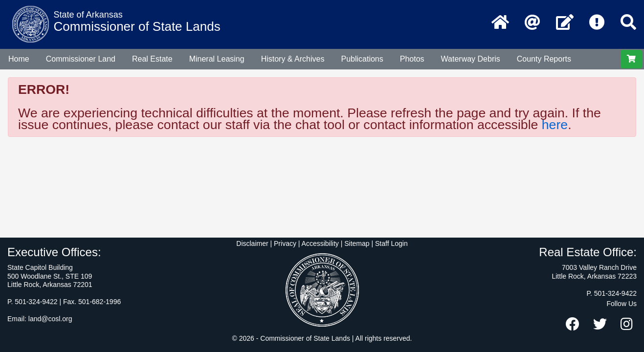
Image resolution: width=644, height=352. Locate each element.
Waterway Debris (471, 59)
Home (19, 59)
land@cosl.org (50, 319)
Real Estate (152, 59)
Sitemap (357, 243)
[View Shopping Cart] (631, 59)
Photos (412, 59)
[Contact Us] (565, 23)
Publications (362, 59)
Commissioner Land (81, 59)
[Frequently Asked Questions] (597, 23)
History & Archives (293, 59)
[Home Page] (500, 23)
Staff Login (391, 243)
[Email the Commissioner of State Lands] (533, 23)
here (555, 125)
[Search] (628, 23)
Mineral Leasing (217, 59)
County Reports (544, 59)
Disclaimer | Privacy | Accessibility (288, 243)
